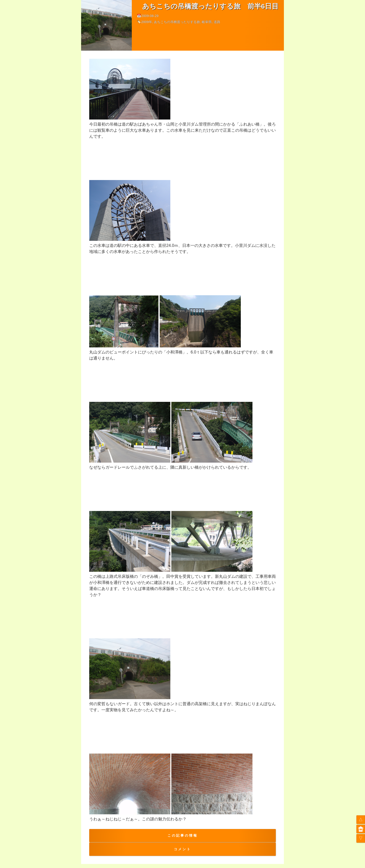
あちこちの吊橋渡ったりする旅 (177, 22)
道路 (217, 22)
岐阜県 (207, 22)
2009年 (147, 22)
